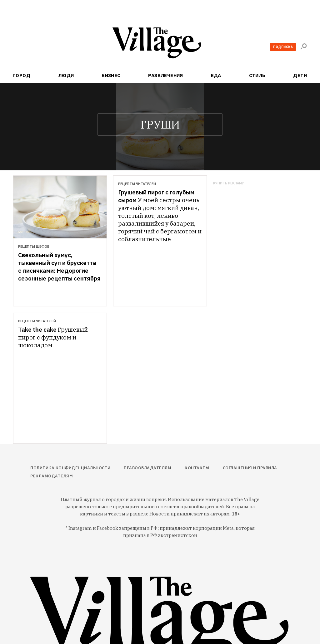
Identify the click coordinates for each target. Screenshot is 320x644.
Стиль (257, 75)
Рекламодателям (52, 476)
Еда (216, 75)
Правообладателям (147, 468)
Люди (66, 75)
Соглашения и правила (250, 468)
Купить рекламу (229, 183)
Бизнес (111, 75)
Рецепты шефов (34, 246)
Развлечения (166, 75)
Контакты (197, 468)
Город (22, 75)
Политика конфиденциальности (70, 468)
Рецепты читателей (137, 184)
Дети (300, 75)
